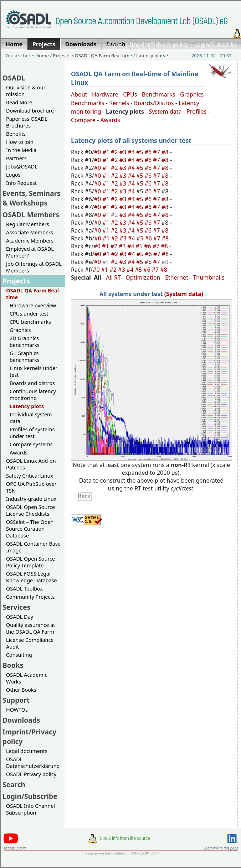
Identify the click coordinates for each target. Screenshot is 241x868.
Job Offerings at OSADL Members (34, 267)
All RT (113, 277)
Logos (13, 175)
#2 (115, 152)
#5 (140, 152)
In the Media (21, 150)
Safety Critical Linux (30, 476)
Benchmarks (159, 94)
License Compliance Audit (30, 643)
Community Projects (30, 597)
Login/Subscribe (216, 45)
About (79, 94)
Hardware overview (33, 305)
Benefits (16, 134)
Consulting (19, 655)
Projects (62, 56)
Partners (16, 158)
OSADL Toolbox (24, 589)
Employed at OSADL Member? (30, 252)
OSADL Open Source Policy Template (30, 562)
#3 (124, 152)
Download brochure (30, 111)
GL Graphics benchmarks (25, 357)
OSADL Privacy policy (31, 774)
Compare (83, 120)
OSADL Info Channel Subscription (30, 809)
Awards (19, 453)
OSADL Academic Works (27, 678)
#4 (132, 152)
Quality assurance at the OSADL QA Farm (30, 628)
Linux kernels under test (34, 371)
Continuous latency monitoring (33, 395)
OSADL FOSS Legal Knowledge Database (32, 577)
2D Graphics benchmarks (25, 342)
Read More (19, 102)
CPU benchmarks (30, 322)
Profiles (196, 111)
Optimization (143, 277)
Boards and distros (32, 383)
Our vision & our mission (26, 91)
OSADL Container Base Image (33, 547)
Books (13, 665)
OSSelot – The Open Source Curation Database (30, 529)
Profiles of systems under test (32, 433)
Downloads (21, 720)
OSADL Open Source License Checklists (30, 510)
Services (16, 607)
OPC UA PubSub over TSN (31, 487)
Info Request (21, 183)
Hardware (105, 94)
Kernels (119, 103)
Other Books (21, 690)
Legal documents (27, 751)
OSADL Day (20, 617)
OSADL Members (31, 215)
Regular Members (28, 224)
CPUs (130, 94)
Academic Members (30, 241)
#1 (107, 152)
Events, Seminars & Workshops (32, 198)
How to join (20, 142)
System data (165, 111)
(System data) (184, 294)
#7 (157, 152)
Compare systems (31, 444)
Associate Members (30, 232)
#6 (149, 152)
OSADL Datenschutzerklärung (33, 763)
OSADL (14, 78)
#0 (98, 152)
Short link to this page (221, 848)
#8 (166, 152)
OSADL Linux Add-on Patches (31, 464)
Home (116, 45)
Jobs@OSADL (22, 167)
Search (14, 784)
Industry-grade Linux (31, 499)
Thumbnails (209, 277)
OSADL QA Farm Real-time (103, 56)
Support (16, 700)
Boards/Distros (154, 103)
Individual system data (31, 418)
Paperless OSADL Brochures (27, 122)
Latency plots (151, 56)
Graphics (20, 330)
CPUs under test (29, 314)
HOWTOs (17, 710)
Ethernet (177, 277)
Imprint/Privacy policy (159, 45)
